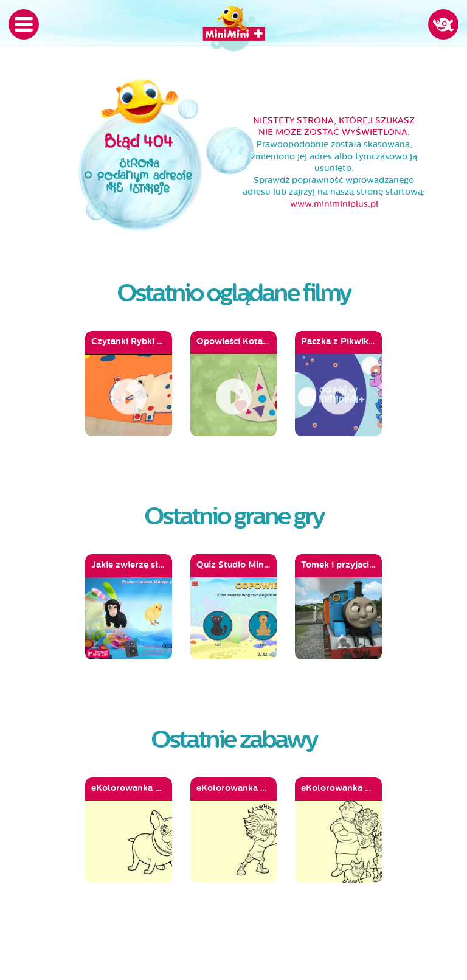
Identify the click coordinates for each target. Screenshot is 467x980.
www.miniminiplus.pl (334, 204)
